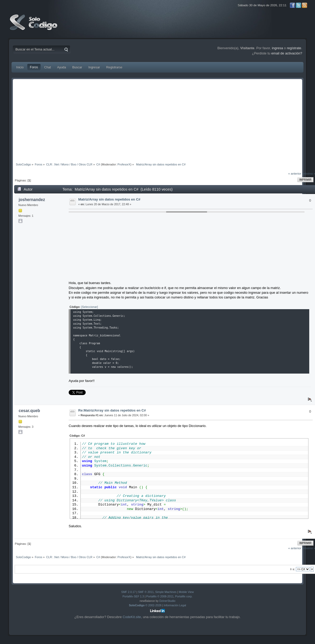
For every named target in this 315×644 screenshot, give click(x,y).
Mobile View (186, 592)
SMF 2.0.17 (129, 592)
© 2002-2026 (145, 605)
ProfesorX (124, 164)
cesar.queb (29, 411)
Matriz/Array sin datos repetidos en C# (109, 199)
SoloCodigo (34, 26)
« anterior (295, 173)
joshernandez (32, 200)
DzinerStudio (167, 601)
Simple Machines (166, 592)
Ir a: (292, 569)
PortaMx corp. (184, 596)
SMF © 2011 (146, 592)
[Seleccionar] (90, 307)
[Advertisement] (157, 120)
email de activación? (287, 53)
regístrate (294, 48)
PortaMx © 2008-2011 (160, 596)
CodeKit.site (132, 617)
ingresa (277, 48)
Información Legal (175, 605)
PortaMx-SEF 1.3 (133, 596)
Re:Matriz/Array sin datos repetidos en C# (112, 410)
